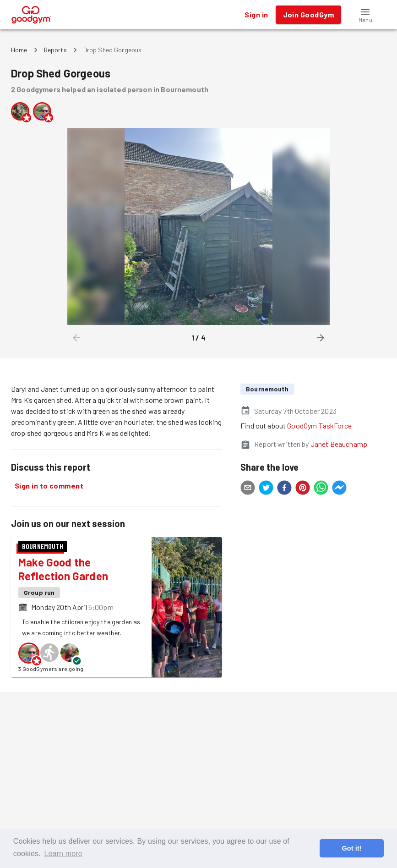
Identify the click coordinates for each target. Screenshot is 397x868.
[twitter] (266, 489)
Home (19, 50)
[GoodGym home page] (31, 14)
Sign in (256, 15)
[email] (248, 489)
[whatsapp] (321, 489)
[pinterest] (303, 489)
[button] (365, 15)
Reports (55, 50)
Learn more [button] (63, 854)
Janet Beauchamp (339, 444)
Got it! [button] (351, 848)
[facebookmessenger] (339, 489)
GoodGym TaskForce (319, 426)
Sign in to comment (49, 486)
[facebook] (284, 489)
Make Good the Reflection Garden (63, 569)
